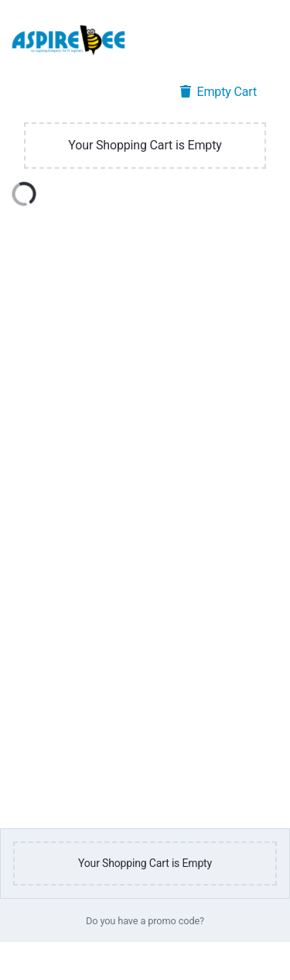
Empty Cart (218, 92)
